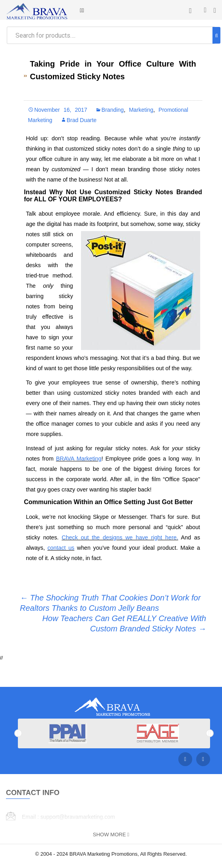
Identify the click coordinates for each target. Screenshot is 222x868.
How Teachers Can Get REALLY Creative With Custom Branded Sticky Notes (124, 623)
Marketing (141, 110)
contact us (61, 548)
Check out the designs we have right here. (120, 537)
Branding (113, 110)
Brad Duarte (82, 120)
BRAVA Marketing (79, 459)
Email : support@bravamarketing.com (68, 817)
